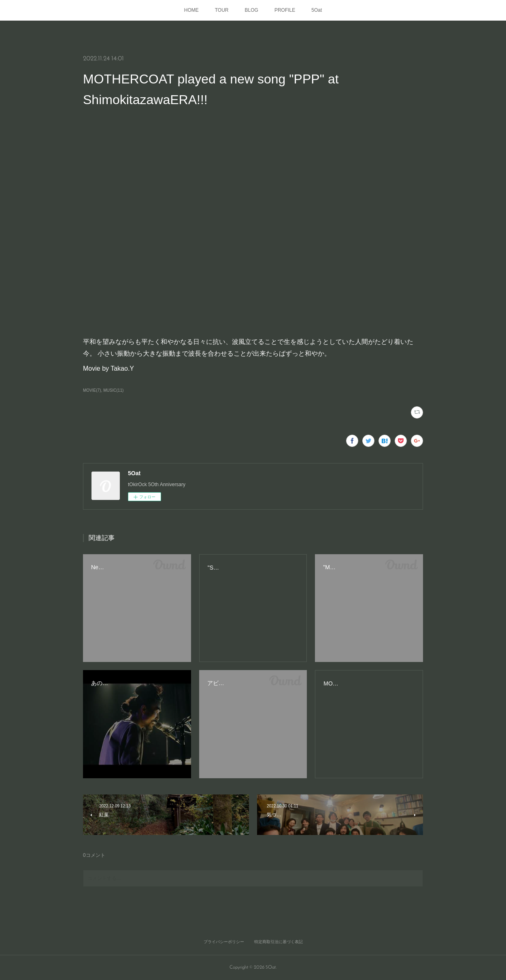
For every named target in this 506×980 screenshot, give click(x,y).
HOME (191, 10)
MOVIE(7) (92, 390)
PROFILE (285, 10)
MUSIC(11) (113, 390)
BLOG (252, 10)
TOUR (222, 10)
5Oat (317, 10)
